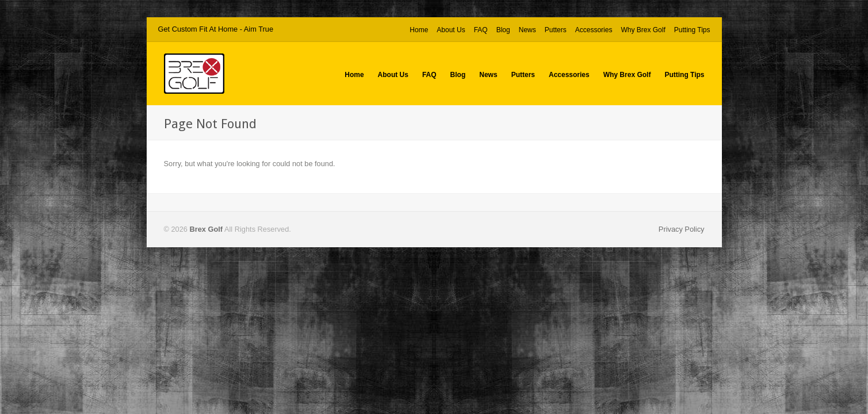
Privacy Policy (682, 229)
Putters (556, 30)
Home (419, 30)
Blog (503, 30)
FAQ (481, 30)
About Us (451, 30)
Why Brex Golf (643, 30)
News (527, 30)
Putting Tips (692, 30)
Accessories (594, 30)
